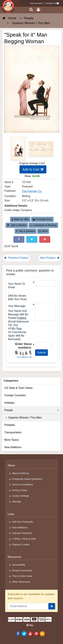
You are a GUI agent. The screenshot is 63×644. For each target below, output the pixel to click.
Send (43, 231)
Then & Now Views (22, 576)
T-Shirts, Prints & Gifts (24, 539)
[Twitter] (24, 634)
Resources (14, 557)
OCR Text (10, 246)
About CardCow (21, 473)
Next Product (50, 258)
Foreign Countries (15, 395)
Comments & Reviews (43, 225)
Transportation (13, 432)
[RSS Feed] (42, 634)
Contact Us (51, 3)
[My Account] (38, 10)
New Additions (13, 447)
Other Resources (21, 582)
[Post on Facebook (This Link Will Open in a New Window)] (19, 239)
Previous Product (16, 258)
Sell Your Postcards (23, 522)
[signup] (52, 606)
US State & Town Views (18, 388)
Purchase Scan (42, 219)
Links (11, 514)
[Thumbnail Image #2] (41, 150)
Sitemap (17, 502)
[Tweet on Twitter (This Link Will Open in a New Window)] (32, 239)
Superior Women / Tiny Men (23, 418)
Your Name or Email (17, 286)
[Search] (31, 10)
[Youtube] (30, 634)
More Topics (12, 440)
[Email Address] (28, 606)
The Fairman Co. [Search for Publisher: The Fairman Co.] (32, 191)
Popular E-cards (21, 545)
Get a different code (24, 357)
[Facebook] (18, 634)
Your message (17, 306)
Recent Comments (22, 571)
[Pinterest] (36, 634)
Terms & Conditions (23, 485)
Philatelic (10, 425)
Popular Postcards (22, 533)
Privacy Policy (20, 490)
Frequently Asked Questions (27, 479)
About (11, 465)
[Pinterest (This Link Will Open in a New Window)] (45, 239)
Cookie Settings (21, 496)
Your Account (36, 3)
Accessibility (19, 565)
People (32, 410)
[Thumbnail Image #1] (18, 150)
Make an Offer (20, 219)
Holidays (9, 403)
